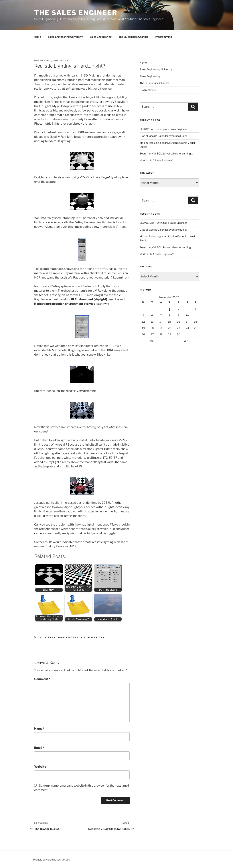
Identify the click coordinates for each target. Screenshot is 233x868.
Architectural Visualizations (81, 637)
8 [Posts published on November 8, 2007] (170, 315)
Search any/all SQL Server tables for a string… (166, 153)
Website (40, 767)
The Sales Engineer (76, 13)
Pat (67, 61)
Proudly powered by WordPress (51, 860)
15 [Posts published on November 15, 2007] (169, 322)
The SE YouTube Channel (133, 37)
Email (39, 748)
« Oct (151, 341)
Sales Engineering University (65, 37)
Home (37, 37)
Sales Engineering (101, 37)
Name (39, 729)
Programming (163, 37)
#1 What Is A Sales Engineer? (157, 160)
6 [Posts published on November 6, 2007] (152, 315)
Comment (42, 679)
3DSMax (50, 637)
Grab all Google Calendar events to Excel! (163, 136)
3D (41, 637)
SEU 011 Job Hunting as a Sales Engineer (163, 129)
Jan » (187, 341)
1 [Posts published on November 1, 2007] (170, 309)
